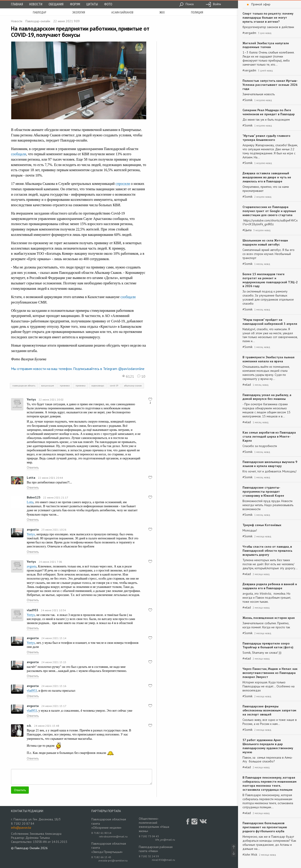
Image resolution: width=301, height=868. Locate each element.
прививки (65, 386)
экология (79, 12)
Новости (36, 4)
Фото (108, 4)
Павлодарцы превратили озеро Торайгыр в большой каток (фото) (268, 645)
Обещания (56, 4)
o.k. (29, 726)
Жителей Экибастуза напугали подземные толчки (266, 45)
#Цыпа (247, 230)
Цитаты (92, 4)
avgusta (33, 529)
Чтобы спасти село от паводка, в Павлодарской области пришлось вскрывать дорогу (267, 551)
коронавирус (98, 386)
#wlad (247, 385)
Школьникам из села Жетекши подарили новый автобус (265, 242)
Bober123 (34, 497)
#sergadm (249, 33)
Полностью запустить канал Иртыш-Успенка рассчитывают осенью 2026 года (270, 85)
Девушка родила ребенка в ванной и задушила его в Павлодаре (270, 586)
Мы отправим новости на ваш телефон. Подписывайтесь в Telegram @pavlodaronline (78, 369)
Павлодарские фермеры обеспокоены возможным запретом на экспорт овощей (269, 710)
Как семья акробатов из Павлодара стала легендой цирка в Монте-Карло (269, 436)
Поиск (186, 4)
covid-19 (114, 386)
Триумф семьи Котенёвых (262, 525)
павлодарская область (24, 386)
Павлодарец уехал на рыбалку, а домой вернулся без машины (267, 397)
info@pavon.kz (21, 828)
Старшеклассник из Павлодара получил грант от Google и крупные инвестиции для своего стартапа (269, 211)
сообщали (19, 154)
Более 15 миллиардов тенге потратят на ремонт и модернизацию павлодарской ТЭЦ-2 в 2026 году (270, 280)
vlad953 (33, 610)
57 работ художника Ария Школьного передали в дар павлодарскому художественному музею (268, 746)
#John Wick (250, 855)
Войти (213, 4)
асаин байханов (122, 12)
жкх (162, 12)
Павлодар (39, 12)
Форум (75, 4)
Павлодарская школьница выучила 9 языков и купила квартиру (270, 464)
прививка (81, 386)
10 (141, 376)
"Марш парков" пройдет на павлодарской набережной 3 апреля (270, 322)
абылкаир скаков (133, 386)
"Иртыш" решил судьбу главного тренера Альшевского (266, 138)
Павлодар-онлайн (38, 21)
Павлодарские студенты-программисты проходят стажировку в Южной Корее (263, 492)
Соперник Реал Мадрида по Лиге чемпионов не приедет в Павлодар (269, 112)
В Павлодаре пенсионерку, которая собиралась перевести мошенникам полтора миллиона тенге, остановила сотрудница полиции (270, 784)
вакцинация (48, 386)
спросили (123, 184)
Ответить (33, 467)
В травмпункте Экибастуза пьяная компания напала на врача (268, 359)
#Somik (247, 100)
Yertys (31, 399)
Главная (17, 4)
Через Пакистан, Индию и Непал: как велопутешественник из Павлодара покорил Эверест (270, 673)
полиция (197, 12)
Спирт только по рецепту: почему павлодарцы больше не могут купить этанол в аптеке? (268, 18)
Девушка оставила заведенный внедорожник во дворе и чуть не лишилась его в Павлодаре (267, 177)
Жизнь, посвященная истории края (269, 618)
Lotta (31, 478)
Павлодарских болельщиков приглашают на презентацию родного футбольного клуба (265, 827)
